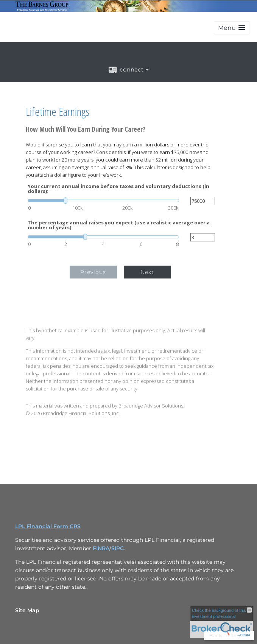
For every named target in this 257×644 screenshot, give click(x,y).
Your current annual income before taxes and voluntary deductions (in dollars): (118, 189)
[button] (232, 28)
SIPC (118, 548)
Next (147, 272)
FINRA (101, 548)
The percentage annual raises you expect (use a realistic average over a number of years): (119, 225)
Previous (93, 272)
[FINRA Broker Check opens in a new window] (222, 622)
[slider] (103, 201)
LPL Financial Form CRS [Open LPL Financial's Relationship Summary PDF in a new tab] (48, 526)
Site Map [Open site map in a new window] (27, 610)
